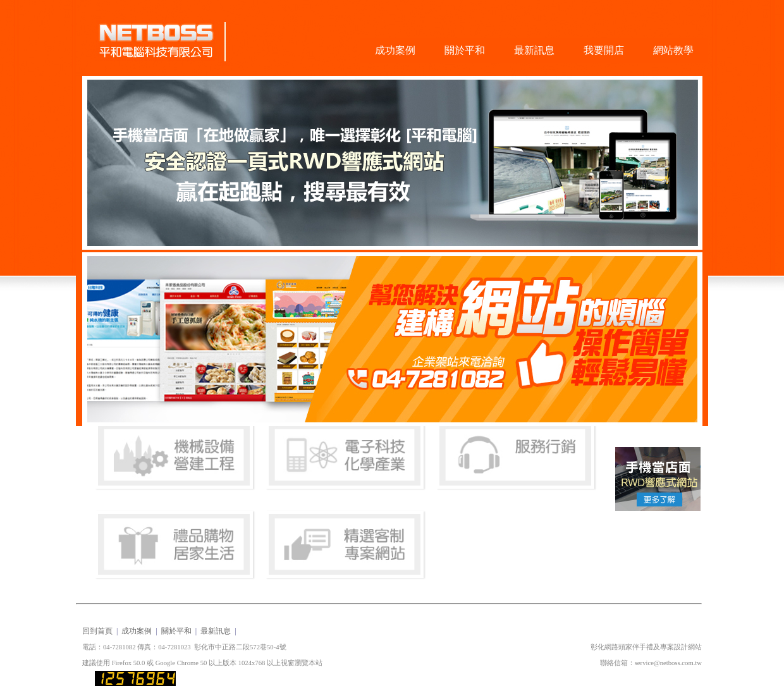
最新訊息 (534, 50)
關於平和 (465, 50)
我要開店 (604, 50)
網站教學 (673, 50)
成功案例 (395, 50)
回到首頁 (97, 631)
